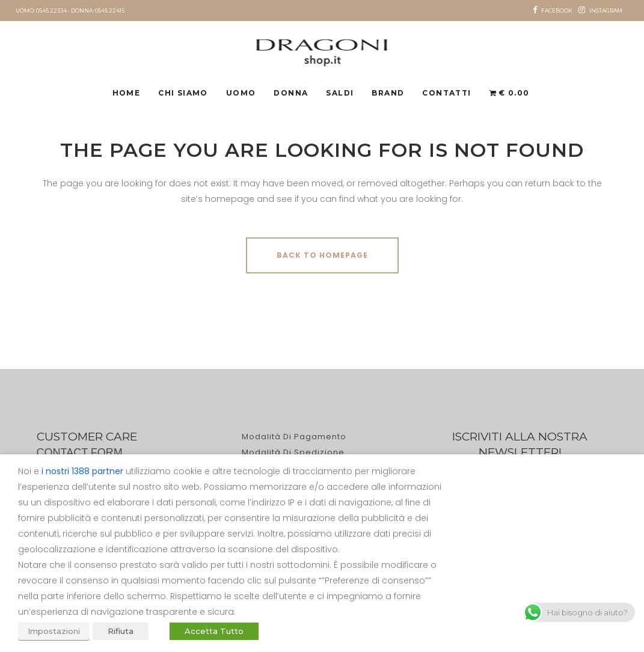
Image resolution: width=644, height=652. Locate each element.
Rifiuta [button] (121, 631)
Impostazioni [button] (54, 631)
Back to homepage (322, 255)
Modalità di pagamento (294, 437)
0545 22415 (110, 11)
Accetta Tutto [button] (214, 631)
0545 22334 (51, 11)
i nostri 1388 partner (82, 471)
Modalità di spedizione (293, 452)
